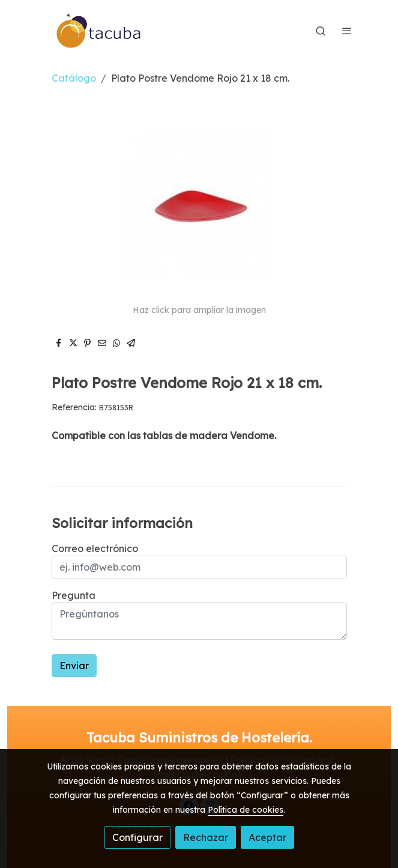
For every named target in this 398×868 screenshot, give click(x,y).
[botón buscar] (321, 31)
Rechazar (206, 837)
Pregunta (74, 595)
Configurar (137, 837)
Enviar (74, 666)
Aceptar (267, 837)
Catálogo (74, 78)
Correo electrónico (95, 548)
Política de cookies (246, 810)
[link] (99, 31)
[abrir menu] (347, 31)
